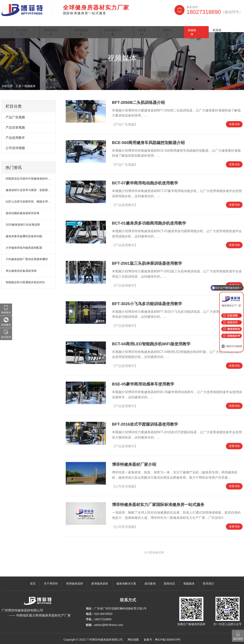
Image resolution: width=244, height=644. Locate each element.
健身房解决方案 (128, 25)
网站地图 (133, 638)
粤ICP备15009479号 (168, 638)
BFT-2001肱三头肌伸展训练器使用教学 (147, 264)
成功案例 (158, 25)
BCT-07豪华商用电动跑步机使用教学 (145, 184)
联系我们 (231, 25)
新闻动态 (182, 25)
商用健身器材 (62, 25)
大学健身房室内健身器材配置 (24, 246)
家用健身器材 (94, 25)
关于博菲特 (31, 25)
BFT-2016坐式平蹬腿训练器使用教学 (145, 425)
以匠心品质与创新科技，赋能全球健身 (29, 199)
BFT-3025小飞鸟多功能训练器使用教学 (147, 304)
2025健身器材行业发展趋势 (23, 223)
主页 (18, 84)
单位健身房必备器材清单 (21, 269)
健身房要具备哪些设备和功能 (24, 234)
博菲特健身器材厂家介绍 (134, 465)
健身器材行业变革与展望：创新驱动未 (29, 188)
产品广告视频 (15, 115)
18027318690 (215, 12)
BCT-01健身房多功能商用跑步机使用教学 (149, 224)
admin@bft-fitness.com (109, 623)
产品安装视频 (15, 125)
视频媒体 (207, 25)
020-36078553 (103, 612)
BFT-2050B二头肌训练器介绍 (138, 100)
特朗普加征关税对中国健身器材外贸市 (29, 177)
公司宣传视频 (15, 146)
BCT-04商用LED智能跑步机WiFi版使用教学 (151, 344)
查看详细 (234, 123)
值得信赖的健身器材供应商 (23, 211)
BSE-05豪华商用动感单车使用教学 (143, 385)
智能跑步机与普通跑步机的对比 (25, 280)
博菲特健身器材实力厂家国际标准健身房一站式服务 (158, 505)
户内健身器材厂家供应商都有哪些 (27, 257)
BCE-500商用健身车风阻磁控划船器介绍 (148, 141)
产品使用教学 (15, 136)
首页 (9, 25)
